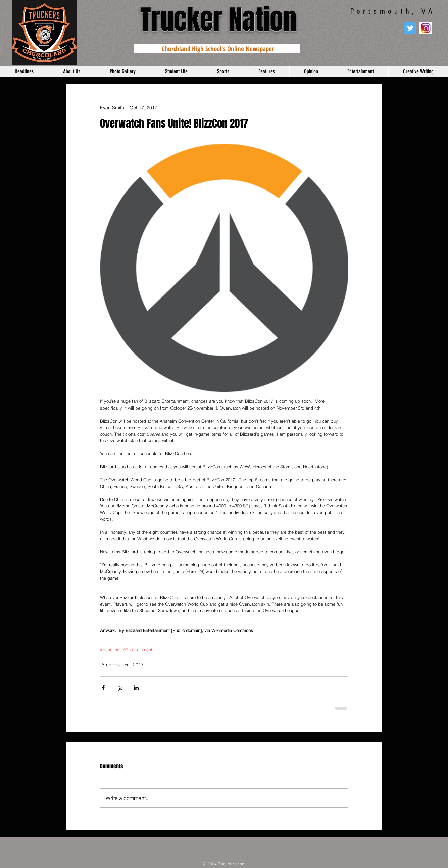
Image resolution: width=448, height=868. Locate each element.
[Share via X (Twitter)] (120, 688)
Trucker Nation (218, 20)
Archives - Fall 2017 (122, 665)
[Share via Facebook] (103, 688)
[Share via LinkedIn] (136, 688)
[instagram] (426, 28)
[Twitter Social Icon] (410, 28)
